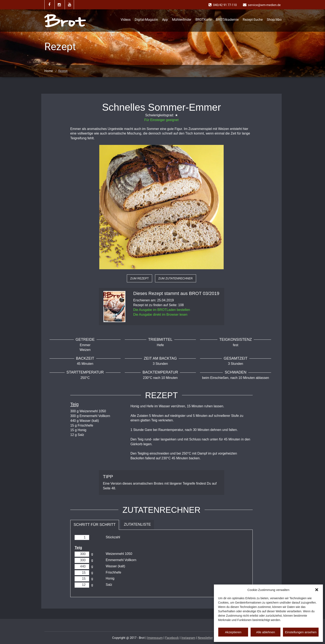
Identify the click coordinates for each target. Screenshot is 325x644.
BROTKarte (204, 20)
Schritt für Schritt (95, 525)
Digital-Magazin (146, 20)
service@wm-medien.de (264, 5)
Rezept (63, 71)
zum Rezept (139, 278)
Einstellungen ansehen (301, 632)
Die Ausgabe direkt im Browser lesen (160, 315)
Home (49, 71)
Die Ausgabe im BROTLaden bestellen (162, 310)
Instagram (188, 638)
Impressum (155, 638)
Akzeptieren (233, 632)
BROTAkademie (227, 20)
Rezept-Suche (253, 20)
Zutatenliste (137, 524)
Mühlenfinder (182, 20)
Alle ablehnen (266, 632)
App (165, 20)
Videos (126, 20)
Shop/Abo (274, 20)
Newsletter (205, 638)
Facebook (172, 638)
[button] (317, 590)
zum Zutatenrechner (176, 278)
